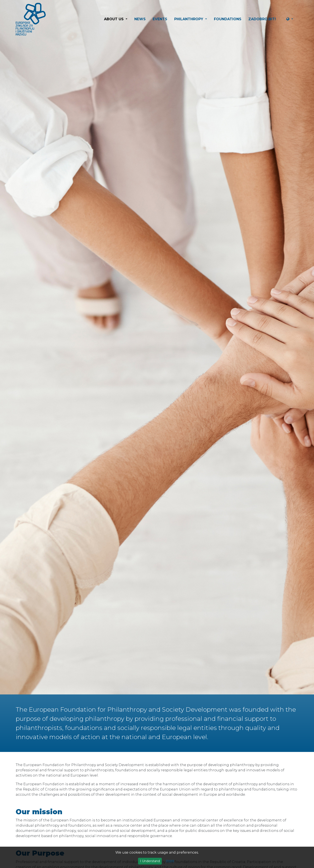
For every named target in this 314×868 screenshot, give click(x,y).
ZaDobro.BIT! (262, 19)
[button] (291, 19)
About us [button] (114, 19)
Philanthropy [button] (189, 19)
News (140, 19)
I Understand (150, 861)
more (170, 861)
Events (160, 19)
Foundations (228, 19)
